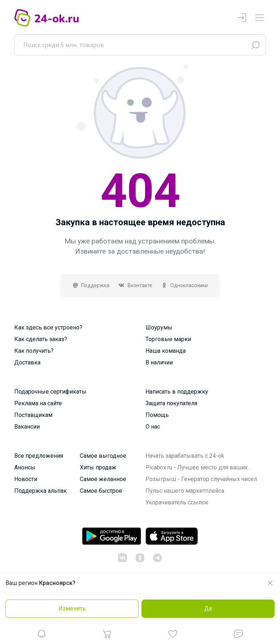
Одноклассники (185, 285)
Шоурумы (159, 327)
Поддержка (91, 285)
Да (208, 608)
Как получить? (34, 351)
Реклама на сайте (38, 403)
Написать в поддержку (177, 392)
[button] (42, 636)
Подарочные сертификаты (50, 392)
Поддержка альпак (40, 491)
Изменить (72, 608)
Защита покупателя (171, 403)
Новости (26, 479)
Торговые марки (168, 339)
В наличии (159, 362)
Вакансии (27, 427)
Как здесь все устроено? (48, 327)
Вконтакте (135, 285)
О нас (153, 427)
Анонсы (25, 467)
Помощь (157, 415)
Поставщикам (33, 415)
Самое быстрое (101, 491)
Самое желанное (103, 479)
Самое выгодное (103, 456)
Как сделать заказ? (41, 339)
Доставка (27, 362)
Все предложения (39, 456)
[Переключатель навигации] (260, 18)
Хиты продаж (98, 467)
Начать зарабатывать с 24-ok (185, 456)
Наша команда (166, 351)
